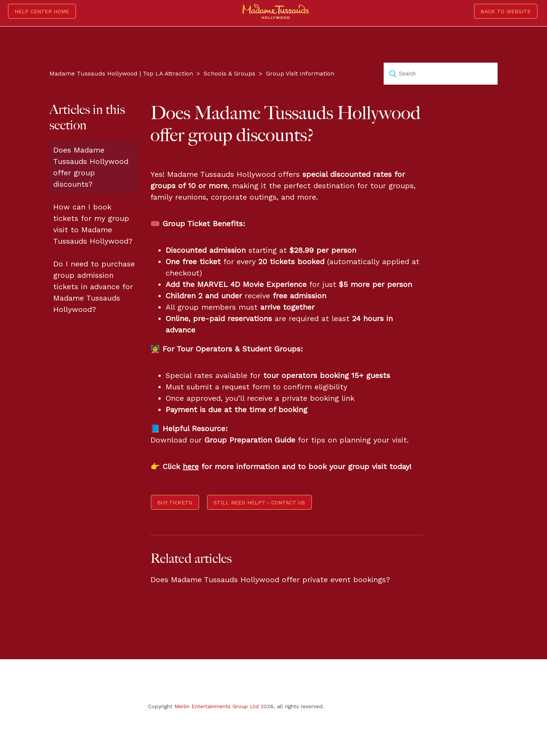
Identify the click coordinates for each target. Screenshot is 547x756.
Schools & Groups (229, 73)
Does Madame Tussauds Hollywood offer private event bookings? (270, 580)
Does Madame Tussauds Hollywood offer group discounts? (91, 167)
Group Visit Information (300, 73)
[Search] (441, 74)
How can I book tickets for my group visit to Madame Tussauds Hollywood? (93, 224)
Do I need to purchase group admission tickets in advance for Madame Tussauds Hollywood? (94, 287)
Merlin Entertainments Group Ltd (217, 706)
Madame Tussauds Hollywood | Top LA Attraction (121, 73)
